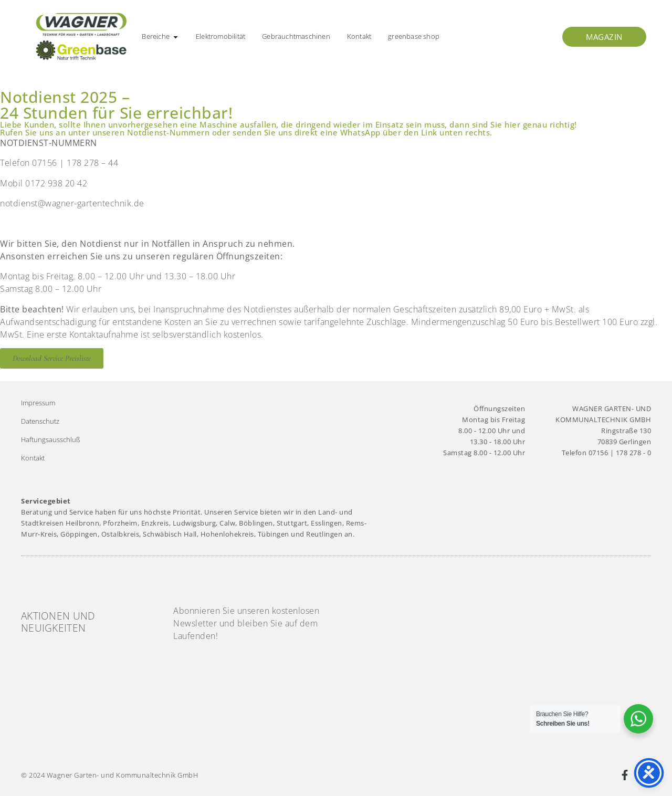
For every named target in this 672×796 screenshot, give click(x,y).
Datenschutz (40, 421)
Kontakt (33, 458)
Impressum (38, 403)
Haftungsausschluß (51, 439)
